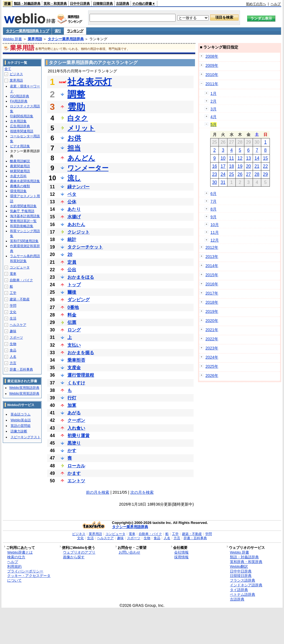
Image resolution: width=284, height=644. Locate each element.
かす (72, 451)
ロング (74, 330)
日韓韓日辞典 (103, 4)
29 (265, 174)
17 (223, 166)
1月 (214, 93)
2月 (214, 101)
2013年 (212, 257)
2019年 (212, 311)
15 (265, 158)
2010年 (212, 75)
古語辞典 (123, 4)
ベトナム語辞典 (243, 594)
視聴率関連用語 (22, 131)
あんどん (81, 158)
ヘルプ (276, 4)
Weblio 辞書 (12, 39)
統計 (72, 239)
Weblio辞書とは (20, 552)
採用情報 (181, 557)
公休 (72, 202)
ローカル (76, 466)
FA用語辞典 (19, 101)
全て (8, 69)
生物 (13, 344)
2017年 (212, 293)
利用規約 (14, 566)
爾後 (72, 292)
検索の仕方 (16, 557)
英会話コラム (21, 414)
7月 (214, 201)
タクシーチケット (85, 247)
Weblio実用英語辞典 (24, 394)
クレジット (78, 232)
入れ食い (76, 428)
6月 (214, 194)
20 (70, 254)
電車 (13, 274)
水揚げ (74, 217)
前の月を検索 (98, 492)
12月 (215, 240)
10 (223, 158)
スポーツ (16, 338)
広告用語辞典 (20, 126)
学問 (13, 306)
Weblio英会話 (21, 420)
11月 (215, 232)
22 (265, 166)
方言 (13, 363)
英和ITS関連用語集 (24, 241)
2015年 (212, 275)
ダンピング (78, 300)
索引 (58, 31)
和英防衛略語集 (22, 226)
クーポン (76, 420)
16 (215, 166)
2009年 (212, 65)
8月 (214, 209)
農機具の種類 (20, 186)
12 (240, 158)
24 (223, 174)
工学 (13, 293)
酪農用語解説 (20, 161)
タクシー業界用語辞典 (66, 39)
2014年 (212, 266)
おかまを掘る (81, 353)
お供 (74, 138)
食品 (13, 350)
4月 (214, 117)
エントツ (76, 481)
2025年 (212, 366)
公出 (72, 270)
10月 (215, 225)
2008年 (212, 56)
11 (232, 158)
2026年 (212, 376)
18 (232, 166)
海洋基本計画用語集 (25, 216)
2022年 (212, 339)
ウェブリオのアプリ (79, 552)
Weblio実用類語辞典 (24, 388)
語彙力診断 (19, 431)
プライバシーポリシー (25, 571)
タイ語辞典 (239, 590)
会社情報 (181, 552)
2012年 (212, 247)
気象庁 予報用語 (22, 211)
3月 (214, 109)
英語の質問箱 (21, 426)
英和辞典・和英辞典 (246, 562)
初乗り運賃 (78, 436)
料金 (72, 315)
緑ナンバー (78, 187)
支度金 (74, 368)
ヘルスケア (18, 325)
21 (257, 166)
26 (240, 174)
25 (232, 174)
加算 (72, 405)
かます (74, 473)
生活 (13, 318)
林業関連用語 (20, 171)
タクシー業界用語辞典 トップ (27, 31)
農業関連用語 (20, 166)
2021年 (212, 330)
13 (248, 158)
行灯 (72, 398)
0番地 (73, 307)
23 (215, 174)
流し (74, 178)
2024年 (212, 357)
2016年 (212, 284)
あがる (74, 413)
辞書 (7, 4)
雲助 (76, 107)
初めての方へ (256, 4)
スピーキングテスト (26, 437)
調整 (76, 94)
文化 (13, 312)
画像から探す (74, 557)
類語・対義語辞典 (27, 4)
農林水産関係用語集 (25, 181)
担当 (74, 148)
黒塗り (74, 443)
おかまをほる (81, 277)
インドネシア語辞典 (246, 585)
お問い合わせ (130, 552)
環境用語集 (18, 191)
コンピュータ (20, 267)
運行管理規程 (81, 375)
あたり (74, 209)
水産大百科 (18, 176)
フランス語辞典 (243, 580)
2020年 (212, 321)
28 (257, 174)
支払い (74, 345)
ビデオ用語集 (20, 146)
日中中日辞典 (80, 4)
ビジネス (16, 74)
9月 (214, 217)
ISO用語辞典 (20, 96)
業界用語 (35, 39)
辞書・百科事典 (21, 369)
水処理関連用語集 (23, 206)
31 (223, 182)
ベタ (72, 194)
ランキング (75, 31)
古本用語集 (18, 121)
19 (240, 166)
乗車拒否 (76, 360)
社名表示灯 (90, 82)
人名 (13, 357)
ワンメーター (88, 168)
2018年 (212, 302)
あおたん (76, 225)
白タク (78, 118)
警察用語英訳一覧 (23, 221)
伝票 (72, 322)
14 (257, 158)
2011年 (212, 84)
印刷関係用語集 (22, 116)
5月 (214, 125)
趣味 (13, 331)
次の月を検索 (142, 492)
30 (215, 182)
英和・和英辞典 (55, 4)
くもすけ (76, 383)
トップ (74, 285)
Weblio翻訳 (239, 566)
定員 (72, 262)
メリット (81, 128)
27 (248, 174)
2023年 (212, 348)
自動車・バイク (21, 280)
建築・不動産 (20, 299)
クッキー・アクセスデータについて (29, 578)
